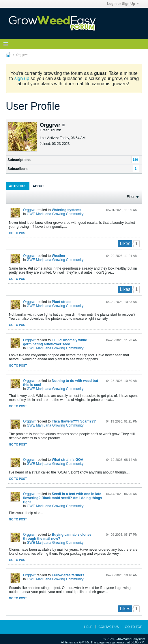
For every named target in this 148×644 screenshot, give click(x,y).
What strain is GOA (67, 460)
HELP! (57, 340)
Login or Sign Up (123, 4)
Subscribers (17, 169)
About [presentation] (39, 186)
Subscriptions (19, 160)
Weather (58, 256)
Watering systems (66, 210)
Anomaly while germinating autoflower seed (55, 342)
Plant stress (61, 302)
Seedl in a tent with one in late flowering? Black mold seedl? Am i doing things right (63, 498)
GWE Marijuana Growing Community (55, 214)
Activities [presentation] (18, 186)
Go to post (18, 233)
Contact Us (109, 627)
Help (88, 627)
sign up (22, 78)
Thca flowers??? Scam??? (74, 421)
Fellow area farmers (68, 575)
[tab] (18, 186)
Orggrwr (29, 210)
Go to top (134, 627)
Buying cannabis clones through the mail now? (57, 537)
